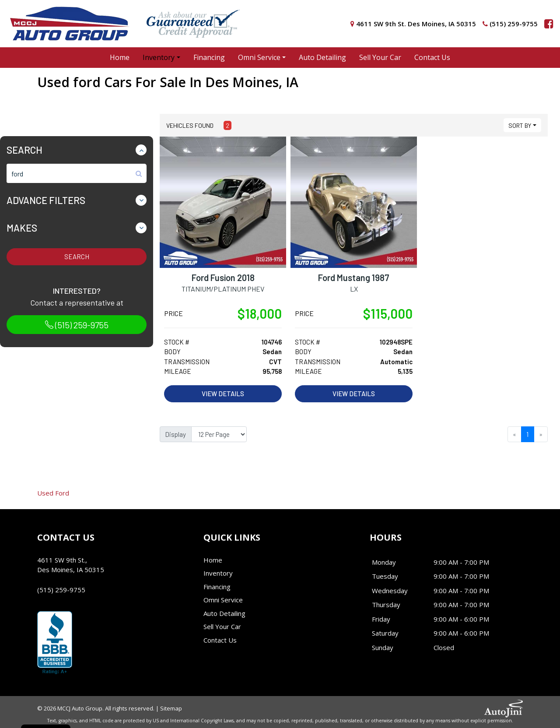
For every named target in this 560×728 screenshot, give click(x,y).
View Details (223, 394)
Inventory (218, 573)
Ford (53, 493)
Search (77, 257)
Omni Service (223, 600)
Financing (217, 587)
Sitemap (171, 708)
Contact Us (220, 640)
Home (213, 560)
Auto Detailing (224, 613)
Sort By (520, 125)
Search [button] (24, 150)
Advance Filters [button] (46, 200)
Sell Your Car (222, 626)
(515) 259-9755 (77, 325)
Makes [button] (22, 228)
